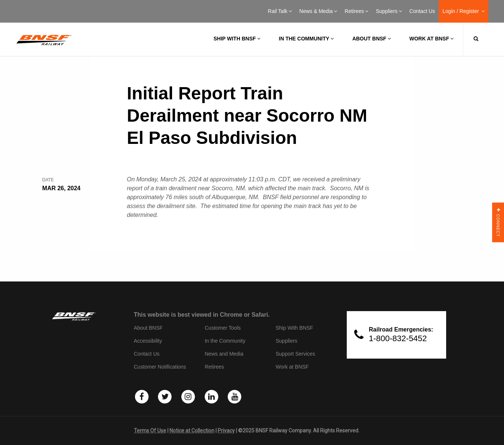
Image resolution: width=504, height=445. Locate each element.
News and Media (224, 354)
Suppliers (389, 11)
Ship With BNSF (294, 328)
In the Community (306, 39)
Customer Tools (223, 328)
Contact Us (422, 11)
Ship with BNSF (237, 39)
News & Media (318, 11)
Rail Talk (280, 11)
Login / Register (464, 11)
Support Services (295, 354)
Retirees (356, 11)
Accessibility (148, 341)
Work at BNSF (431, 39)
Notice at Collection (192, 431)
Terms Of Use (150, 431)
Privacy (226, 431)
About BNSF (372, 39)
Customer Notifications (160, 367)
